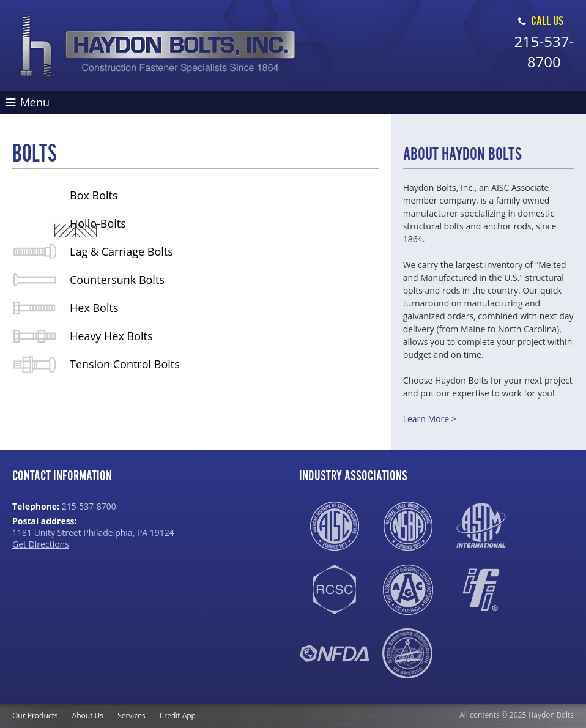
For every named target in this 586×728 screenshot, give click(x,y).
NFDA (334, 653)
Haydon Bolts (158, 46)
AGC (408, 590)
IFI (481, 590)
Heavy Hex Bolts (111, 336)
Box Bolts (94, 195)
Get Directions (41, 544)
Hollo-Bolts (98, 223)
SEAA (408, 653)
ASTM (481, 526)
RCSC (334, 590)
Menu (28, 102)
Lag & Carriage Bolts (121, 251)
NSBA (408, 526)
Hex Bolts (94, 308)
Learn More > (430, 419)
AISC (334, 526)
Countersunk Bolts (117, 280)
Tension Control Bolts (125, 364)
